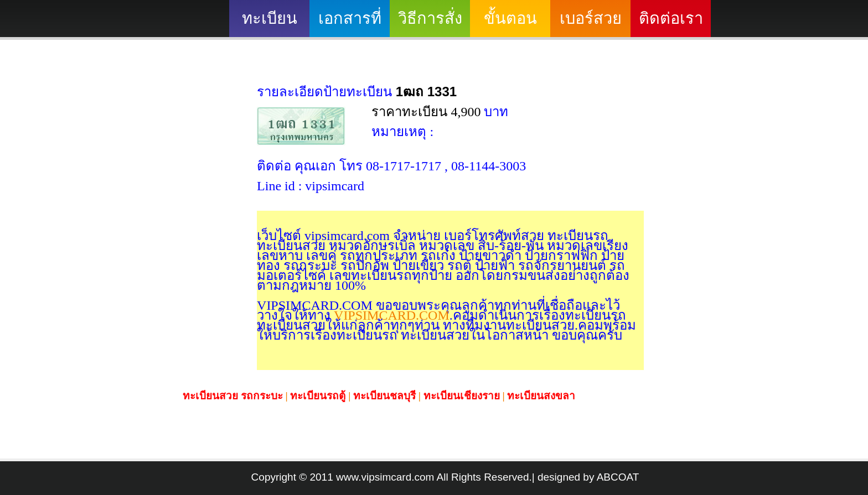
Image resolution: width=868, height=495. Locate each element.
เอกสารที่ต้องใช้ (350, 23)
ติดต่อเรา (671, 18)
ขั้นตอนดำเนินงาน (510, 23)
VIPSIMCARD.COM (390, 315)
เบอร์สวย (591, 18)
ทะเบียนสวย (270, 23)
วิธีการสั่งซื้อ (430, 23)
